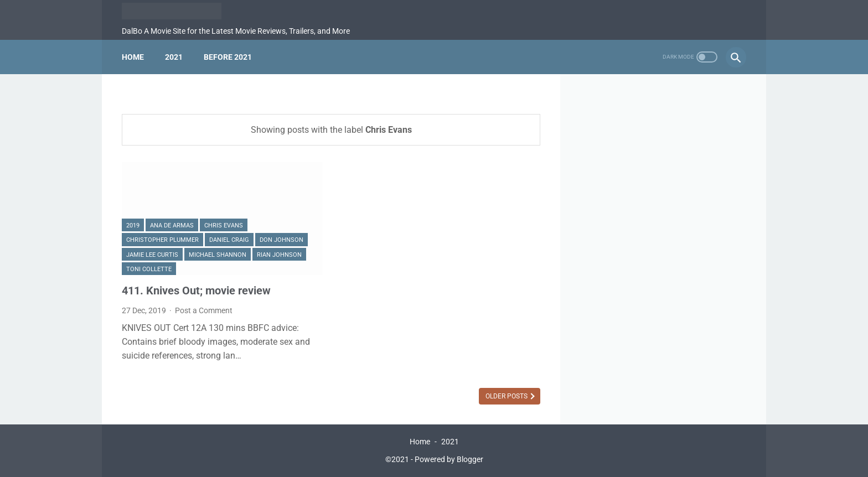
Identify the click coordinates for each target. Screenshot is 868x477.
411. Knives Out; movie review (196, 291)
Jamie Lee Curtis (152, 255)
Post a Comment (204, 310)
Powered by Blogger (449, 459)
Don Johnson (281, 240)
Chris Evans (224, 225)
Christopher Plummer (162, 240)
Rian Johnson (279, 255)
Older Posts (507, 396)
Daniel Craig (229, 240)
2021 (174, 57)
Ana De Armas (172, 225)
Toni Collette (149, 269)
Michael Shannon (218, 255)
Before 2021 (228, 57)
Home (133, 57)
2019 (133, 225)
